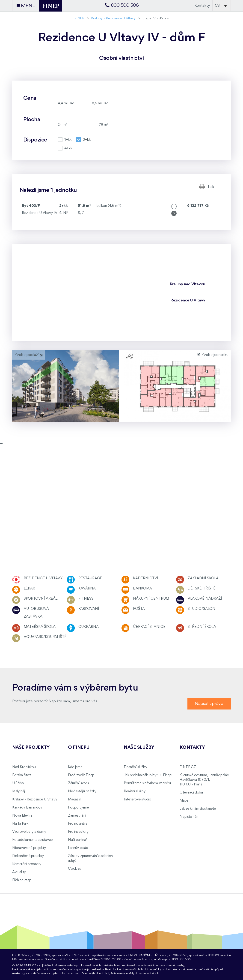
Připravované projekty (29, 848)
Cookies (74, 869)
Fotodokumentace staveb (33, 840)
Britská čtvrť (22, 775)
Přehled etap (22, 880)
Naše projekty (31, 748)
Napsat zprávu (209, 704)
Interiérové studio (137, 800)
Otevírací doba (191, 793)
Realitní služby (135, 791)
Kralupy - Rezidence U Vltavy (113, 19)
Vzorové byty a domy (29, 832)
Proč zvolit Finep (81, 775)
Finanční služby (135, 767)
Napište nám (189, 817)
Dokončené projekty (28, 856)
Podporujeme (78, 808)
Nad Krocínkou (24, 767)
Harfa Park (20, 824)
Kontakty (202, 6)
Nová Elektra (22, 816)
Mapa (184, 801)
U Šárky (18, 783)
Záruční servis (79, 783)
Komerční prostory (27, 864)
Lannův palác (78, 848)
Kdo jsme (75, 767)
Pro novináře (78, 824)
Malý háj (19, 791)
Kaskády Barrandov (27, 808)
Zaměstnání (77, 816)
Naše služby (139, 748)
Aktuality (19, 872)
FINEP (79, 19)
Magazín (75, 800)
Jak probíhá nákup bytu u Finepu (149, 775)
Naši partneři (78, 840)
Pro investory (78, 832)
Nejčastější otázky (82, 791)
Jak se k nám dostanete (198, 809)
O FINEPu (79, 748)
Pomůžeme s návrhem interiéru (147, 783)
